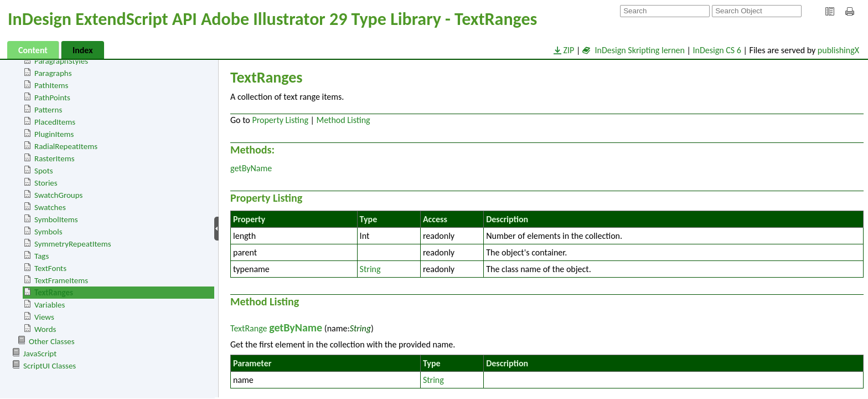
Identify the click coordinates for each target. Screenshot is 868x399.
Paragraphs (53, 73)
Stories (46, 183)
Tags (42, 256)
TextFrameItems (61, 280)
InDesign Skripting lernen (634, 50)
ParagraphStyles (61, 61)
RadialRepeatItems (66, 146)
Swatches (50, 207)
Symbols (48, 232)
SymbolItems (56, 219)
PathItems (51, 85)
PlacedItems (55, 122)
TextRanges (54, 293)
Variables (50, 305)
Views (44, 317)
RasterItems (55, 158)
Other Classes (52, 341)
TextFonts (50, 268)
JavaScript (40, 354)
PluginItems (54, 134)
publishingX (838, 50)
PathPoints (52, 98)
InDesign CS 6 (717, 50)
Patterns (48, 110)
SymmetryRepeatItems (73, 244)
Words (45, 329)
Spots (44, 171)
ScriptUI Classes (50, 366)
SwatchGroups (58, 195)
